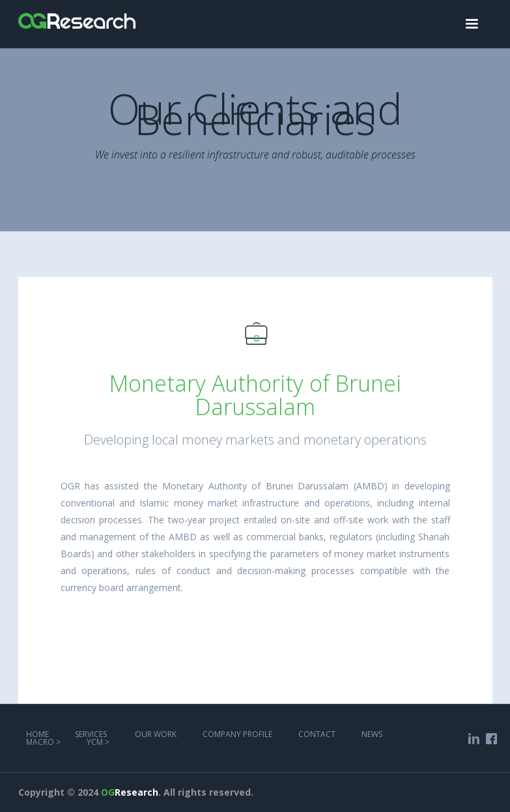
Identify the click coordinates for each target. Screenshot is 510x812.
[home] (77, 14)
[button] (472, 24)
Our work (156, 734)
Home (37, 734)
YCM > (98, 742)
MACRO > (43, 742)
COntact (317, 734)
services (92, 734)
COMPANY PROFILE (237, 734)
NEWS (372, 734)
